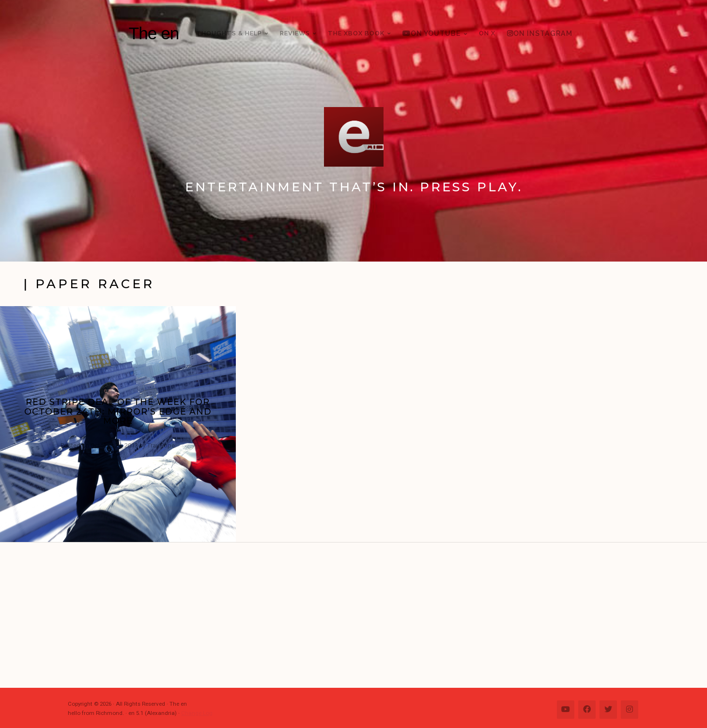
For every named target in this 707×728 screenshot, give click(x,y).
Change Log (197, 713)
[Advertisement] (358, 615)
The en (154, 33)
